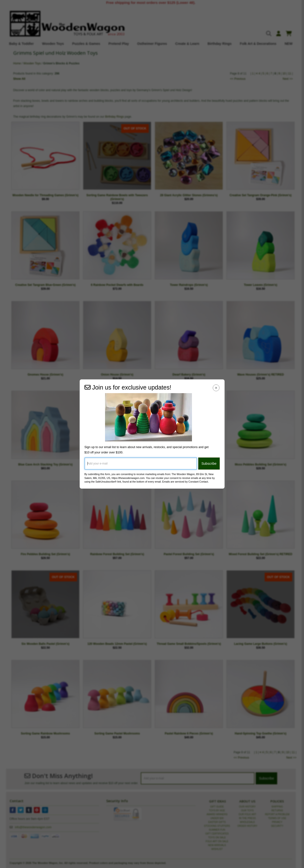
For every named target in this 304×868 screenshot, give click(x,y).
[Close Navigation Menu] (216, 388)
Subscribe (209, 464)
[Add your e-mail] (141, 464)
